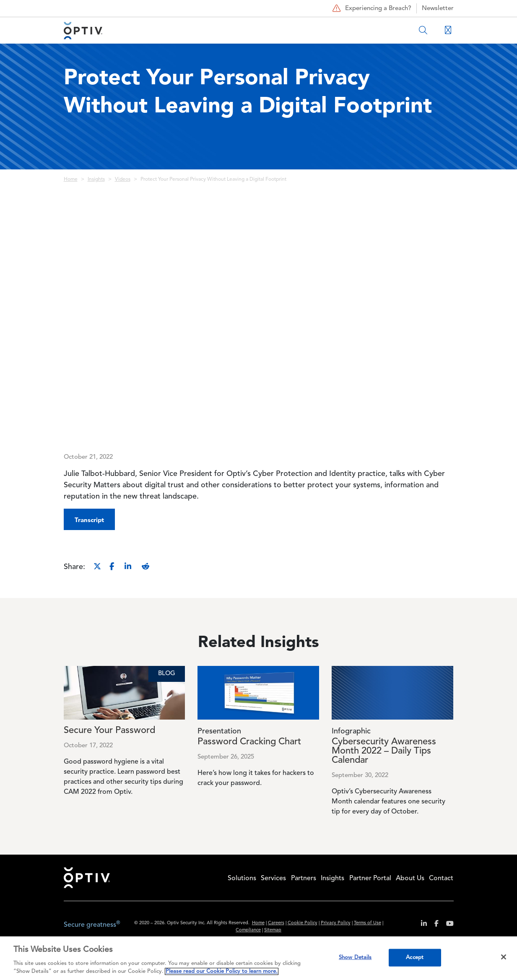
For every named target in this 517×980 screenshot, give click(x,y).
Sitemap (273, 930)
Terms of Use (368, 923)
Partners (304, 879)
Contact (441, 879)
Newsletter (438, 9)
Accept (415, 958)
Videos (123, 179)
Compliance (248, 930)
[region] (258, 958)
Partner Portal (370, 879)
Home (71, 179)
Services (273, 879)
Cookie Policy (303, 923)
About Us (410, 879)
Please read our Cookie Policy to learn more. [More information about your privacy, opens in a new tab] (222, 971)
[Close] (504, 957)
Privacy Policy (336, 923)
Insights (96, 179)
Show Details (355, 958)
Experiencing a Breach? (371, 8)
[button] (89, 519)
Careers (276, 923)
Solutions (242, 879)
